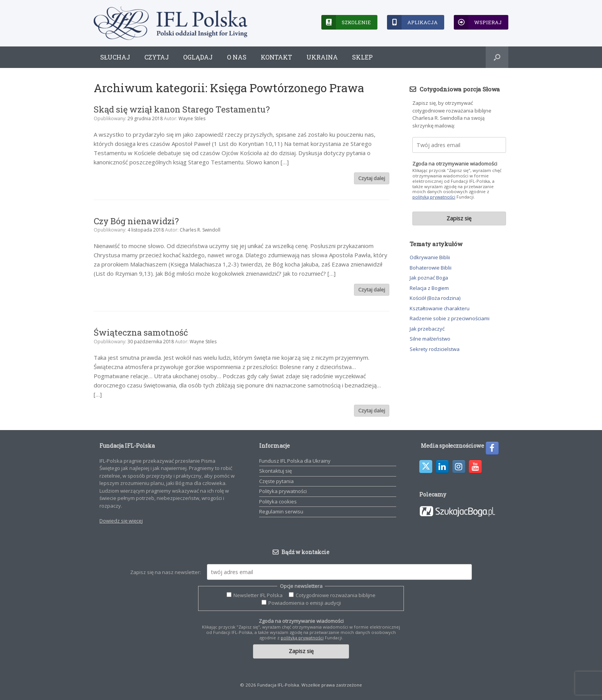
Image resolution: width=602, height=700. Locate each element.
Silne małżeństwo (430, 339)
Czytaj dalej (372, 178)
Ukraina (322, 57)
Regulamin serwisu (281, 511)
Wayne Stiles (192, 118)
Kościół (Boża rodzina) (435, 298)
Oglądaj (198, 57)
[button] (497, 57)
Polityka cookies (278, 501)
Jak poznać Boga (429, 278)
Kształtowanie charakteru (440, 308)
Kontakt (276, 57)
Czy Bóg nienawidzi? (136, 221)
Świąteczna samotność (141, 332)
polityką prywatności (434, 197)
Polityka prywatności (283, 491)
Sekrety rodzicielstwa (435, 349)
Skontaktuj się (275, 471)
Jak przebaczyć (427, 329)
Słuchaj (115, 57)
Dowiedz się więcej (121, 521)
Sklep (362, 57)
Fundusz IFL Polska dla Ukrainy (295, 461)
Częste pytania (276, 481)
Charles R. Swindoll (200, 230)
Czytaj (157, 57)
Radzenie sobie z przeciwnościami (450, 318)
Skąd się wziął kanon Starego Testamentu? (182, 109)
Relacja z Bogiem (429, 288)
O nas (237, 57)
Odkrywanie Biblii (430, 257)
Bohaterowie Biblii (431, 268)
